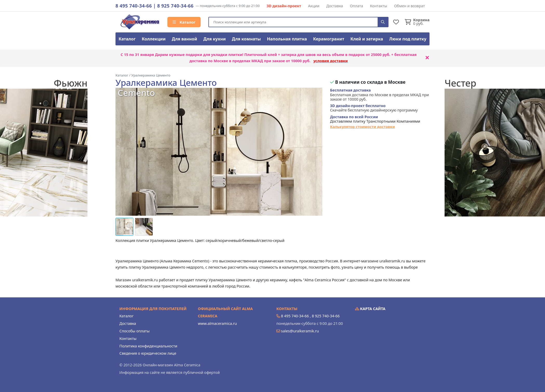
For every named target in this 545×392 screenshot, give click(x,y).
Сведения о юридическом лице (148, 353)
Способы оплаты (134, 331)
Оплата (356, 6)
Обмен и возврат (409, 6)
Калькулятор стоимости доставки (363, 127)
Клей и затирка (367, 39)
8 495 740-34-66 (134, 6)
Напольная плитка (287, 39)
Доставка (335, 6)
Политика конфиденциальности (148, 346)
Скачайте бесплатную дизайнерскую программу (374, 108)
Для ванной (185, 39)
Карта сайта (370, 309)
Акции (314, 6)
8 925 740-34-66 (175, 6)
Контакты (379, 6)
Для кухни (214, 39)
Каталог (184, 22)
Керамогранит (329, 39)
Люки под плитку (408, 39)
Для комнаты (246, 39)
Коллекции (154, 39)
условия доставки (331, 61)
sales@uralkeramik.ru (300, 331)
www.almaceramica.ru (217, 323)
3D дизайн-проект (284, 6)
